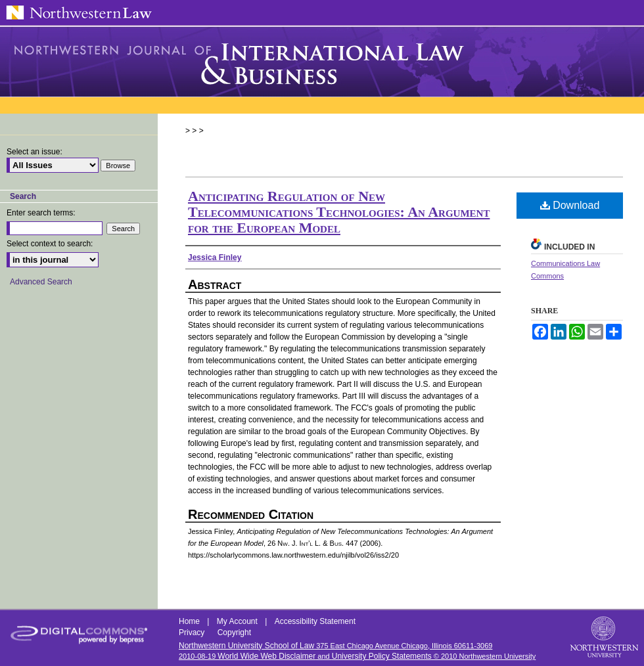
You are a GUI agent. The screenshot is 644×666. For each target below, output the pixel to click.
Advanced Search (41, 282)
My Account (238, 621)
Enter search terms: (41, 213)
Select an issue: (34, 152)
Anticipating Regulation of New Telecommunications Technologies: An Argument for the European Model (339, 212)
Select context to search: (50, 244)
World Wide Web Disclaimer (266, 656)
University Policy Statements (382, 656)
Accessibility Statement (315, 621)
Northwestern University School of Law (246, 646)
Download (570, 205)
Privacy (193, 633)
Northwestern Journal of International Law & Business (322, 62)
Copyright (234, 633)
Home (190, 621)
